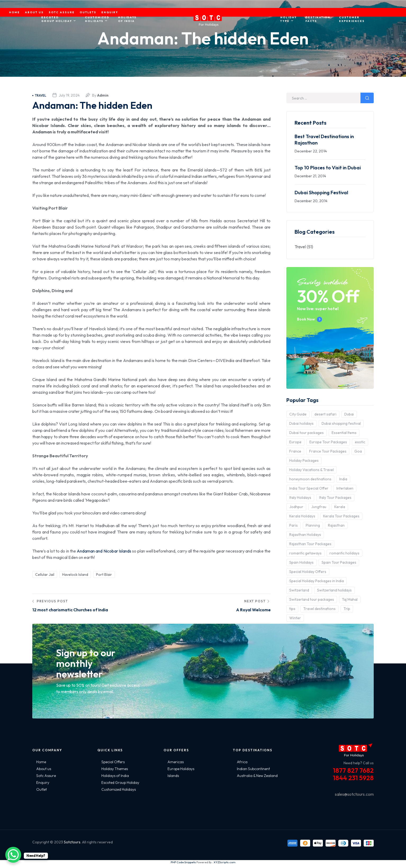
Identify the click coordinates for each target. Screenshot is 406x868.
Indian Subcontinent (253, 772)
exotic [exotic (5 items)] (360, 442)
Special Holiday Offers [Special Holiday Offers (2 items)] (308, 572)
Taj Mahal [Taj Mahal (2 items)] (350, 599)
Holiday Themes (115, 772)
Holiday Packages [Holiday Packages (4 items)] (304, 460)
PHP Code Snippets (183, 866)
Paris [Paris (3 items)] (294, 525)
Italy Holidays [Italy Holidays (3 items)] (300, 498)
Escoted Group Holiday (120, 786)
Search (367, 98)
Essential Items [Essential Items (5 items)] (344, 433)
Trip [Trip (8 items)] (347, 609)
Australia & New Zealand (257, 779)
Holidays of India (115, 779)
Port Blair (104, 575)
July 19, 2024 (69, 95)
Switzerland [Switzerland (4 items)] (299, 590)
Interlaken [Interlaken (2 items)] (345, 488)
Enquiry (43, 786)
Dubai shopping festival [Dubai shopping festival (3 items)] (341, 423)
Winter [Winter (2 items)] (295, 618)
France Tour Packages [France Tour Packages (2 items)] (328, 451)
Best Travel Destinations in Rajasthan (324, 140)
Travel (39, 95)
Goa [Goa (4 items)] (358, 451)
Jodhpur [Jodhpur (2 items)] (296, 507)
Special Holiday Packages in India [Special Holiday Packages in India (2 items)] (317, 581)
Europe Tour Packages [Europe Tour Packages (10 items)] (328, 442)
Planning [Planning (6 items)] (313, 525)
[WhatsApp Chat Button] (13, 855)
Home (41, 766)
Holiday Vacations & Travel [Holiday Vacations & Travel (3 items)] (312, 470)
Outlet (42, 793)
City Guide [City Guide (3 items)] (298, 414)
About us (44, 772)
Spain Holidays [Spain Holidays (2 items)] (301, 562)
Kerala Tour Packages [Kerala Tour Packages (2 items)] (341, 516)
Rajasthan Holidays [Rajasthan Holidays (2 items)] (305, 535)
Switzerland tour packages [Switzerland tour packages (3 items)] (312, 599)
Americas (176, 766)
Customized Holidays (119, 793)
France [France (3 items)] (295, 451)
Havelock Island (75, 575)
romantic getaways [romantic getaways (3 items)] (305, 553)
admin (103, 95)
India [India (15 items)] (343, 479)
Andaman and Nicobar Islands (104, 551)
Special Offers (113, 766)
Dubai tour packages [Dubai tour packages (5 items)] (306, 433)
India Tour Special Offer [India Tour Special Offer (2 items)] (309, 488)
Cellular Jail (45, 575)
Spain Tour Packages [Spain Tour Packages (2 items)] (339, 562)
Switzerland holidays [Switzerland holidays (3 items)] (334, 590)
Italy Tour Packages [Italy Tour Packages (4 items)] (335, 498)
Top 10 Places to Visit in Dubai (328, 168)
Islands (173, 779)
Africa (242, 766)
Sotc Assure (46, 779)
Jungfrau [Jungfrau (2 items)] (319, 507)
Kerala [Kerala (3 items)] (340, 507)
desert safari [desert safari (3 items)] (325, 414)
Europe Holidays (181, 772)
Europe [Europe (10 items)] (295, 442)
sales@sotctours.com (354, 798)
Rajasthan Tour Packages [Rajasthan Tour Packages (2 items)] (310, 544)
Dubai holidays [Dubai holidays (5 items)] (301, 423)
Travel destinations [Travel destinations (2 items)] (319, 609)
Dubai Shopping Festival (321, 193)
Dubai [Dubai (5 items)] (349, 414)
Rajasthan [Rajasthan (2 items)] (336, 525)
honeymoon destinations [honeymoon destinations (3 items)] (310, 479)
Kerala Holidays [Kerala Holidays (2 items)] (302, 516)
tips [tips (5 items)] (292, 609)
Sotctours (72, 846)
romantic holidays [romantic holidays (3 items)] (344, 553)
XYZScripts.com (225, 866)
